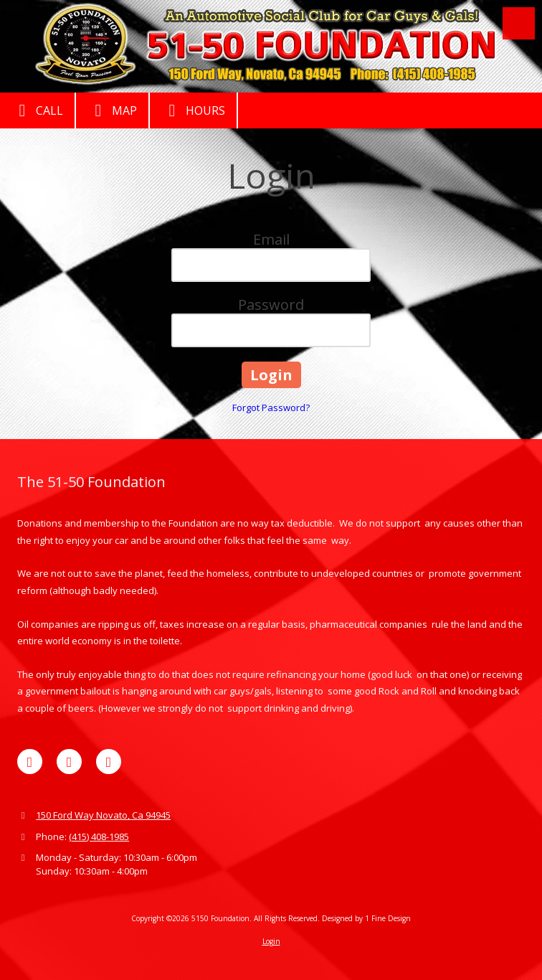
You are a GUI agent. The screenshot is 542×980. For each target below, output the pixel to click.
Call (37, 110)
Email (271, 239)
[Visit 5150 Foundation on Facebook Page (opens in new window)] (30, 762)
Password (271, 305)
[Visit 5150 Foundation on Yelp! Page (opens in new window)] (69, 762)
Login (271, 941)
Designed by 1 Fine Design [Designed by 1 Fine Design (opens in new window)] (366, 918)
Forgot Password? (271, 407)
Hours (193, 110)
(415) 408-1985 (99, 837)
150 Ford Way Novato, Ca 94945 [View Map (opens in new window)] (103, 815)
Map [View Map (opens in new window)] (112, 110)
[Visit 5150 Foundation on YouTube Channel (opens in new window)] (109, 762)
